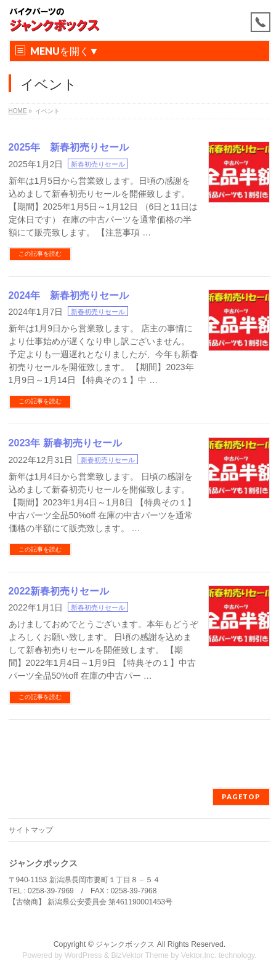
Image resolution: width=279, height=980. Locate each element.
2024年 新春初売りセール (69, 295)
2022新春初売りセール (59, 591)
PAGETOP (241, 796)
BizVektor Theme (140, 955)
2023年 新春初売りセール (65, 443)
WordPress (83, 955)
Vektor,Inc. (199, 955)
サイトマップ (31, 830)
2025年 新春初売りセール (69, 147)
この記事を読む (40, 254)
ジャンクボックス (125, 944)
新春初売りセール (98, 164)
